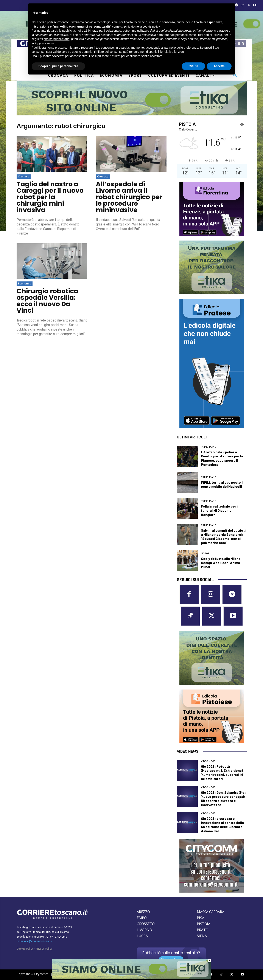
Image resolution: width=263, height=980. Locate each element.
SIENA (202, 936)
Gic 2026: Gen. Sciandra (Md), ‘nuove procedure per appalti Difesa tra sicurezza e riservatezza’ (224, 799)
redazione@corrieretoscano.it (35, 941)
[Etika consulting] (132, 978)
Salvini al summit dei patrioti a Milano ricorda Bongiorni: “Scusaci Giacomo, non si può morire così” (223, 537)
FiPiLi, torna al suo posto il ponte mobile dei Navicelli (222, 484)
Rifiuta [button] (193, 66)
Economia (25, 283)
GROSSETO (146, 924)
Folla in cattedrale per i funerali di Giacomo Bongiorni (219, 510)
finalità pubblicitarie (57, 39)
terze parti (98, 31)
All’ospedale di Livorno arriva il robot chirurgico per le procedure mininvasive (129, 197)
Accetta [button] (219, 66)
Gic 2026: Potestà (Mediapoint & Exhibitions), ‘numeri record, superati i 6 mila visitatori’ (222, 773)
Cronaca (24, 176)
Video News (208, 761)
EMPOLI (143, 918)
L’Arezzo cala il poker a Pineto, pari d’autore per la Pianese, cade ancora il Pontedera (222, 458)
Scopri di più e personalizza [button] (58, 66)
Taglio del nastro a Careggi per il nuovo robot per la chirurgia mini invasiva (50, 197)
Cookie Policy (25, 949)
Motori (206, 554)
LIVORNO (144, 930)
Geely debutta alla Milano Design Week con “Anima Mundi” (221, 563)
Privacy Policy (44, 949)
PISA (201, 918)
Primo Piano (209, 447)
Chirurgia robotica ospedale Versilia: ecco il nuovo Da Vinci (47, 301)
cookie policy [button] (151, 26)
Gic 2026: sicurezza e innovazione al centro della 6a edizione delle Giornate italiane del (222, 825)
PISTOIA (204, 924)
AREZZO (143, 912)
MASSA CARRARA (211, 912)
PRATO (203, 930)
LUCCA (142, 936)
